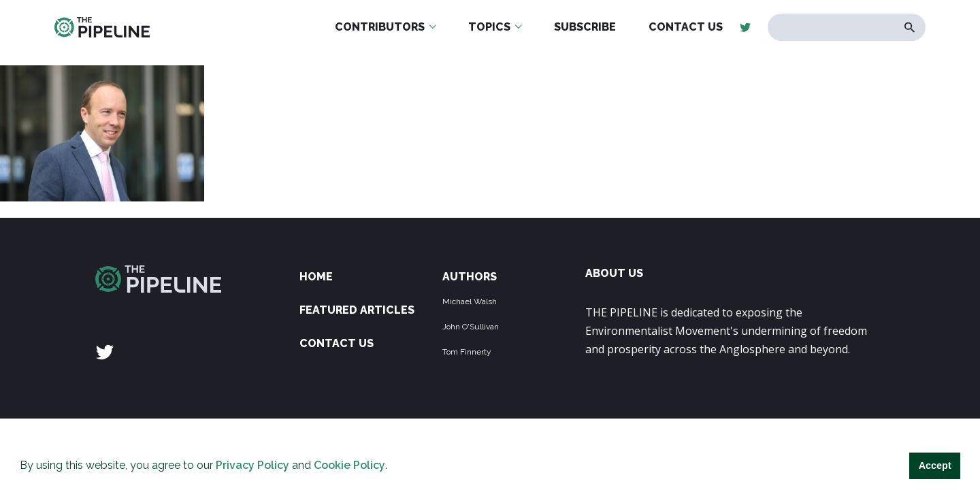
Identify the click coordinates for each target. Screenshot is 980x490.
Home (316, 277)
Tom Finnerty (467, 352)
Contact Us (337, 343)
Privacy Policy (252, 465)
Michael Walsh (470, 301)
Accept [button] (935, 465)
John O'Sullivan (471, 327)
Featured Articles (357, 310)
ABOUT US (614, 273)
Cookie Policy (349, 465)
